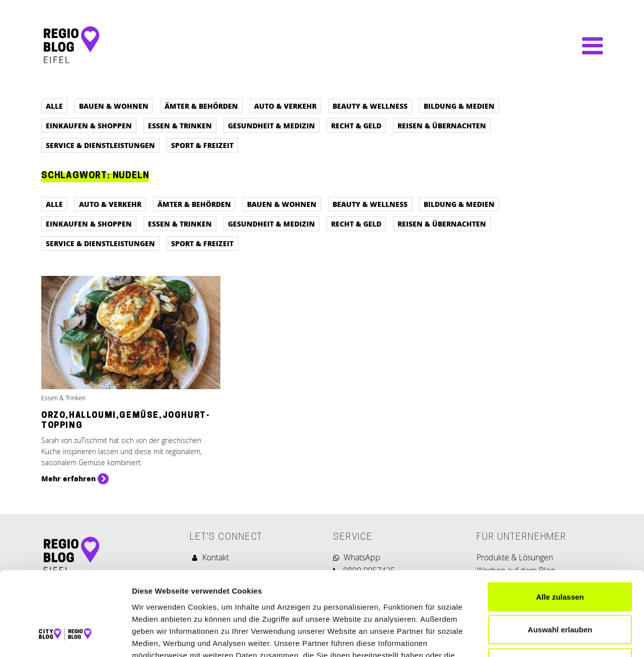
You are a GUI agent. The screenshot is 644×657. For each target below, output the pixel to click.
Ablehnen (560, 591)
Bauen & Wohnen (114, 106)
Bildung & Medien (459, 106)
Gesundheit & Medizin (271, 125)
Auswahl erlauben (560, 558)
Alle (54, 106)
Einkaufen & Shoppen (89, 125)
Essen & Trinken (180, 125)
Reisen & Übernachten (442, 125)
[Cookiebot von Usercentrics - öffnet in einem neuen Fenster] (65, 637)
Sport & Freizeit (202, 145)
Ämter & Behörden (201, 106)
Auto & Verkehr (285, 106)
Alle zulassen (560, 525)
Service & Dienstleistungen (100, 145)
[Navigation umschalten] (587, 46)
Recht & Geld (356, 125)
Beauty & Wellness (370, 106)
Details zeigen (535, 637)
